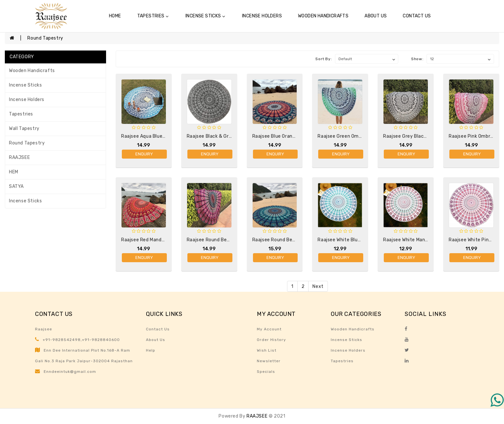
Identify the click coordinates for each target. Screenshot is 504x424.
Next (318, 286)
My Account (269, 329)
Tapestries (153, 16)
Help (151, 350)
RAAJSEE (19, 157)
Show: (417, 59)
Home (115, 16)
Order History (271, 340)
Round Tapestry (45, 38)
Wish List (267, 350)
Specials (266, 372)
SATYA (16, 186)
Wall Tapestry (24, 129)
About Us (376, 16)
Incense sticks (205, 16)
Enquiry (144, 154)
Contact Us (417, 16)
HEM (14, 172)
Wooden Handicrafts (323, 16)
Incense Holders (262, 16)
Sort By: (324, 59)
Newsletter (269, 361)
